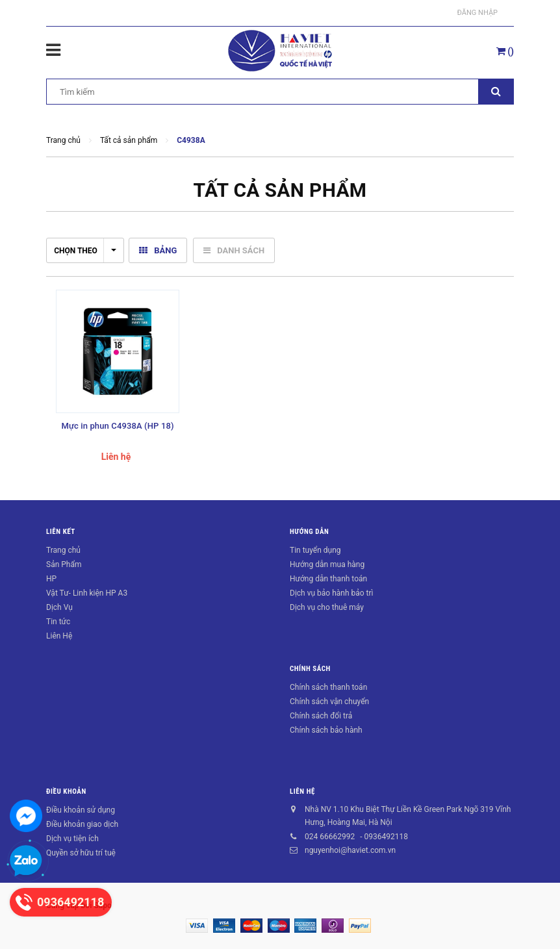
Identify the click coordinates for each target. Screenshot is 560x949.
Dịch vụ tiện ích (72, 839)
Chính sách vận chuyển (329, 702)
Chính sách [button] (310, 669)
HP (51, 579)
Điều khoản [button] (66, 791)
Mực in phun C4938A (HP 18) (117, 426)
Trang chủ (63, 550)
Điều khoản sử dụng (81, 810)
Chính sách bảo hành (326, 730)
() (505, 51)
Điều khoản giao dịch (82, 824)
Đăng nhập (477, 13)
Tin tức (58, 622)
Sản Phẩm (64, 564)
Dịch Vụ (59, 607)
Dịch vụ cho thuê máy (327, 607)
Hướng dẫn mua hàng (327, 564)
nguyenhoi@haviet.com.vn (350, 850)
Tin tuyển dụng (315, 550)
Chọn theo (85, 251)
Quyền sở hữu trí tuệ (81, 853)
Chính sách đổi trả (321, 716)
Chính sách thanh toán (328, 687)
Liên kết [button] (61, 532)
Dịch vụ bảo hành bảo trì (332, 593)
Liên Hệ (59, 636)
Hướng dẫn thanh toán (328, 579)
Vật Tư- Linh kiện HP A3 (87, 593)
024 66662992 (330, 837)
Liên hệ (302, 791)
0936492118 (386, 837)
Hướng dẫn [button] (309, 532)
